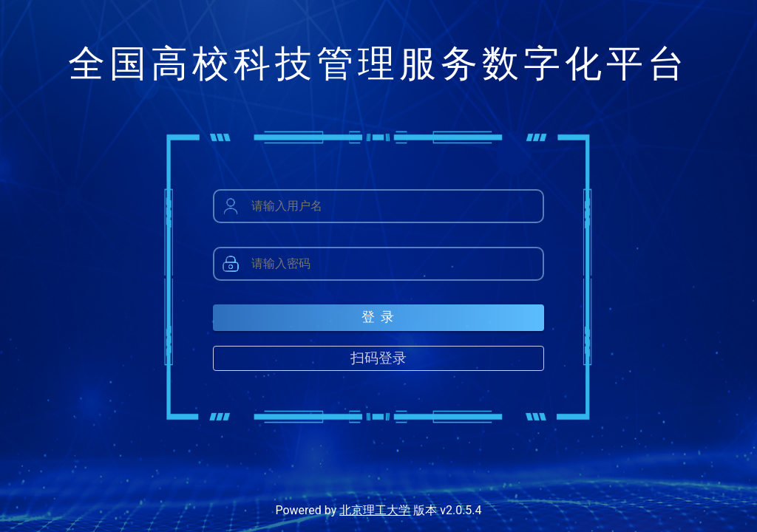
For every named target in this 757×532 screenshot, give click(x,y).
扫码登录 (378, 358)
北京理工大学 (375, 510)
